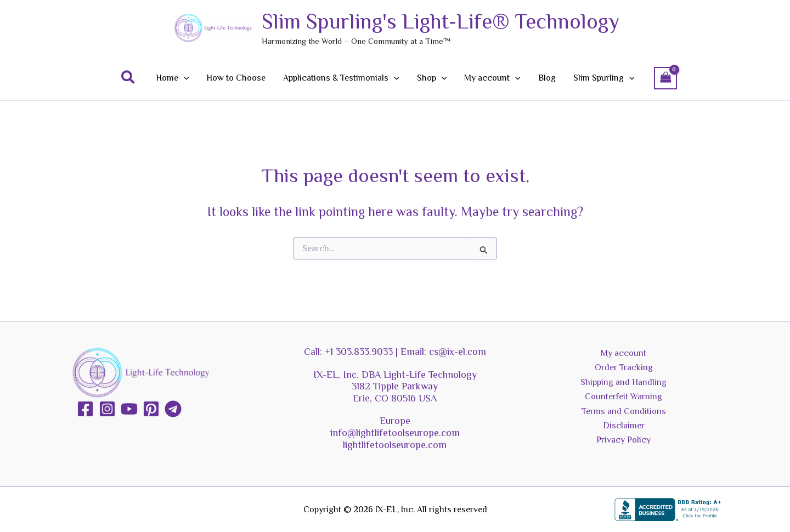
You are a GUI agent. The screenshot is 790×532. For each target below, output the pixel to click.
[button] (128, 78)
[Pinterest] (151, 409)
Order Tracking (624, 367)
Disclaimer (624, 426)
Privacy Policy (623, 440)
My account (623, 353)
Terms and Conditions (624, 411)
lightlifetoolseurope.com (395, 445)
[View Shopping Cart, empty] (665, 78)
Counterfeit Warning (623, 397)
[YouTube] (129, 409)
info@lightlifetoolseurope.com (395, 433)
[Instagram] (107, 409)
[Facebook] (85, 409)
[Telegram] (173, 409)
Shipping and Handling (623, 382)
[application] (184, 78)
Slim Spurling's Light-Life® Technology (441, 21)
